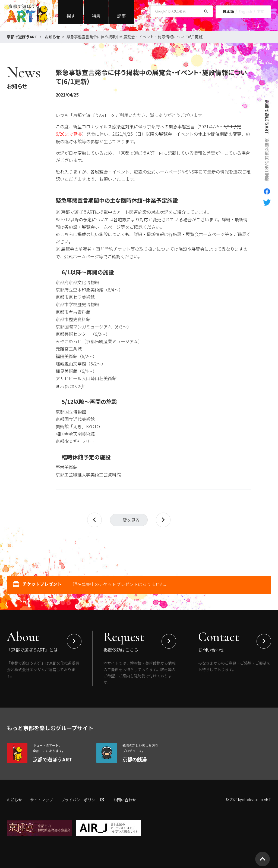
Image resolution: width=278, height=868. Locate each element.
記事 (121, 16)
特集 (96, 16)
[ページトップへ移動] (263, 859)
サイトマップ (42, 800)
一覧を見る (129, 520)
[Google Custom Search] (182, 11)
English (245, 11)
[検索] (206, 12)
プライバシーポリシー (80, 800)
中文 (260, 11)
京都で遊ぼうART (22, 37)
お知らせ (52, 37)
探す (71, 16)
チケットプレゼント (37, 585)
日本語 (228, 11)
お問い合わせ (125, 800)
